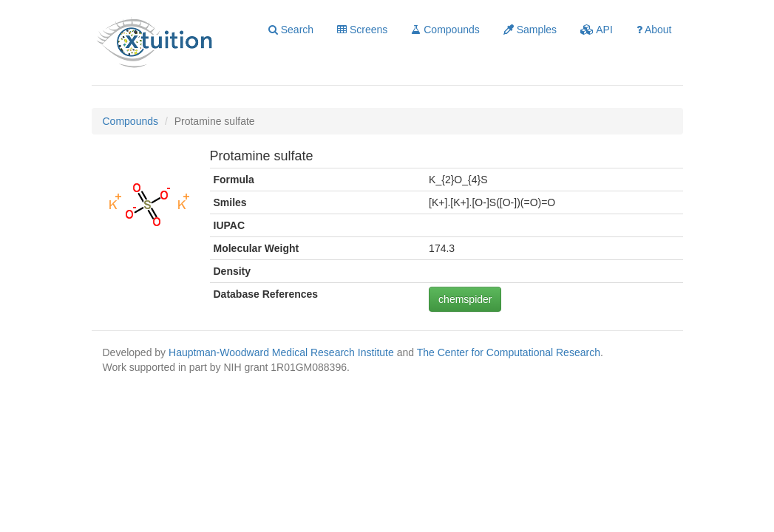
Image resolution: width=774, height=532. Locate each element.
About (654, 30)
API (597, 30)
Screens (362, 30)
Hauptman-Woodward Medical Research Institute (283, 352)
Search (291, 30)
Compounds (445, 30)
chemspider (465, 299)
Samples (530, 30)
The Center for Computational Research (509, 352)
